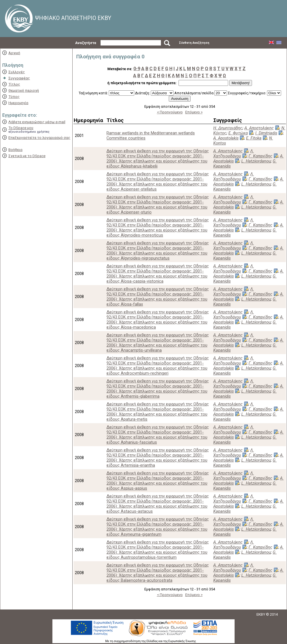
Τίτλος (14, 84)
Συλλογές (17, 72)
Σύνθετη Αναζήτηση (194, 43)
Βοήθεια (15, 150)
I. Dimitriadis (266, 133)
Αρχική (14, 53)
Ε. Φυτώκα (238, 133)
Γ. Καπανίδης (261, 156)
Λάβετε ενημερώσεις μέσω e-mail (37, 122)
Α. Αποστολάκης (259, 128)
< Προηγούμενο (170, 112)
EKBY (261, 614)
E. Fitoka (254, 138)
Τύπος (14, 97)
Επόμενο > (194, 112)
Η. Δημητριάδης (228, 128)
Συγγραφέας (19, 78)
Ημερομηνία (18, 103)
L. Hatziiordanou (256, 161)
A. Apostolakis (226, 138)
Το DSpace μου (21, 128)
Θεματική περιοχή (24, 90)
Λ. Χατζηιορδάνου (234, 153)
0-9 (137, 69)
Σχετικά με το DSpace (27, 156)
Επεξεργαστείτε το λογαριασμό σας (39, 138)
